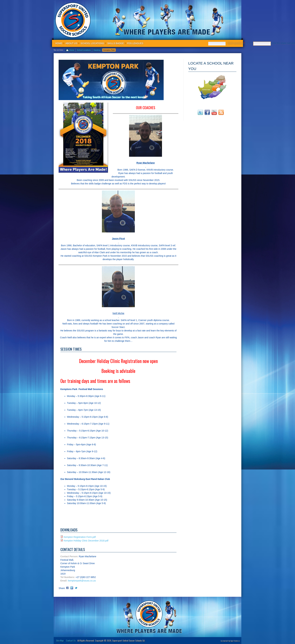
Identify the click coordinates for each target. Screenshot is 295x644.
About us (71, 43)
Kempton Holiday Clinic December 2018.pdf (86, 541)
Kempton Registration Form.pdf (80, 537)
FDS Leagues (135, 43)
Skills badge (116, 43)
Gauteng (97, 50)
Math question (236, 43)
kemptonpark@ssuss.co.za (82, 581)
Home (59, 43)
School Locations (92, 43)
